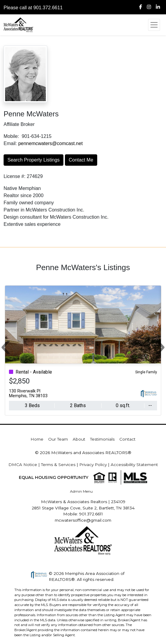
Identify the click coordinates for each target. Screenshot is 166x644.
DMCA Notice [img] (23, 465)
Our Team (58, 439)
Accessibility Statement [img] (134, 465)
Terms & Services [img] (58, 465)
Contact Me (81, 160)
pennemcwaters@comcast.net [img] (50, 143)
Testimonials (102, 439)
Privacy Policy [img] (93, 465)
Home (37, 439)
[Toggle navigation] (154, 25)
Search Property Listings (33, 160)
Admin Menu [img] (81, 491)
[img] (141, 7)
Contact (127, 439)
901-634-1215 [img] (36, 136)
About (79, 439)
